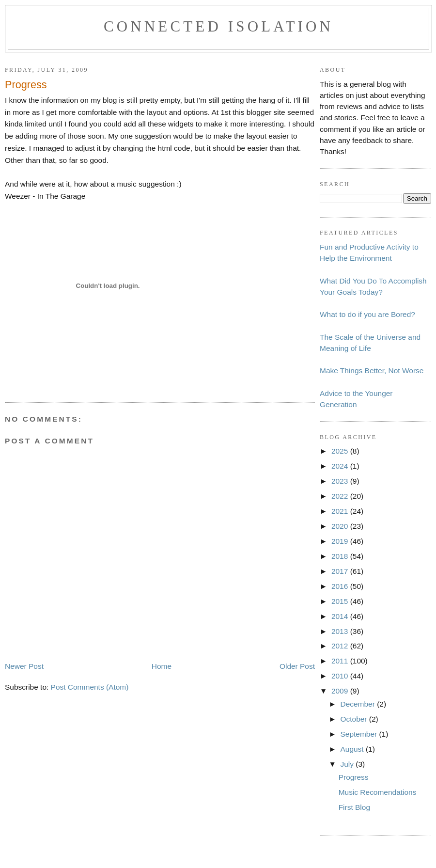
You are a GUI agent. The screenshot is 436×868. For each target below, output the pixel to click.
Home (162, 666)
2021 (341, 511)
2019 (341, 541)
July (348, 764)
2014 (341, 616)
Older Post (297, 666)
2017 (341, 571)
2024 (341, 466)
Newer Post (24, 666)
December (358, 704)
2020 (341, 526)
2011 (341, 661)
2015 (341, 601)
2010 (341, 676)
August (353, 749)
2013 (341, 631)
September (359, 734)
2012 (341, 646)
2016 (341, 586)
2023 (341, 481)
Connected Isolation (218, 26)
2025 (341, 451)
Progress (354, 777)
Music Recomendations (378, 792)
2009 (341, 691)
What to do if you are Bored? (367, 314)
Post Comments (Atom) (90, 687)
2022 (341, 496)
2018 (341, 556)
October (354, 719)
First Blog (354, 807)
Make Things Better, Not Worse (372, 371)
